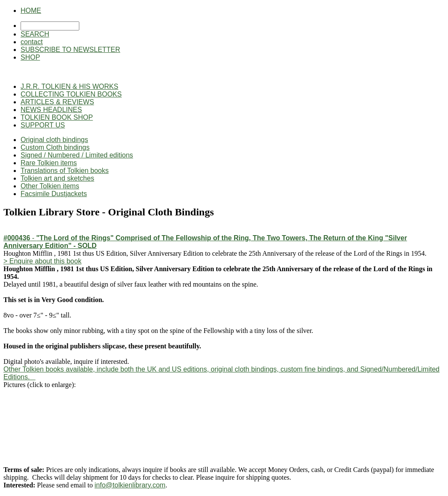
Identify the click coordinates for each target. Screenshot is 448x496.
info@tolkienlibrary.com (130, 485)
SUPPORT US (43, 125)
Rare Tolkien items (49, 163)
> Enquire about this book (42, 261)
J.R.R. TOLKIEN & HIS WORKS (69, 86)
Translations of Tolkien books (65, 171)
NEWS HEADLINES (51, 110)
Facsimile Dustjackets (54, 194)
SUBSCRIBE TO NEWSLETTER (70, 50)
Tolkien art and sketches (57, 178)
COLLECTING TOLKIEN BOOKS (71, 94)
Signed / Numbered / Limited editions (77, 155)
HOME (31, 11)
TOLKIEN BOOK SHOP (57, 117)
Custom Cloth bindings (55, 147)
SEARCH (35, 34)
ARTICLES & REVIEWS (57, 102)
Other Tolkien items (50, 186)
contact (32, 42)
